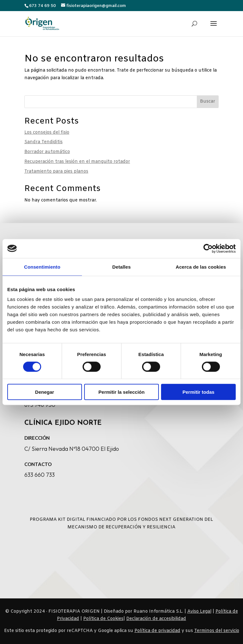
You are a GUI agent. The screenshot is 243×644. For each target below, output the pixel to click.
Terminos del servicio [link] (217, 636)
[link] (42, 23)
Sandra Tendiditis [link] (44, 142)
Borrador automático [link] (47, 152)
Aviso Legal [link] (199, 617)
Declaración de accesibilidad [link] (156, 624)
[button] (214, 28)
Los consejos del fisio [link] (47, 133)
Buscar (208, 102)
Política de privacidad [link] (157, 636)
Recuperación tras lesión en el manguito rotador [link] (77, 162)
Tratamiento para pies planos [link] (56, 172)
